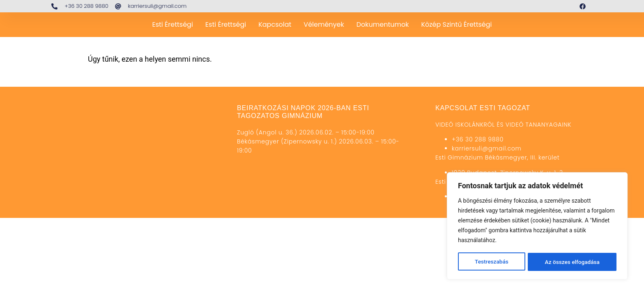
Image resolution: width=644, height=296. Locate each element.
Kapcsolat (275, 24)
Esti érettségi (226, 24)
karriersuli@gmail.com (487, 148)
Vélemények (324, 24)
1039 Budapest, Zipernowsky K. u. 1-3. (508, 173)
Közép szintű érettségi (456, 24)
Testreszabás (491, 262)
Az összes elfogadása (572, 262)
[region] (537, 227)
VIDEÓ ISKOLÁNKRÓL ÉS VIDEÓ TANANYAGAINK (503, 125)
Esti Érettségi (172, 24)
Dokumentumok (383, 24)
